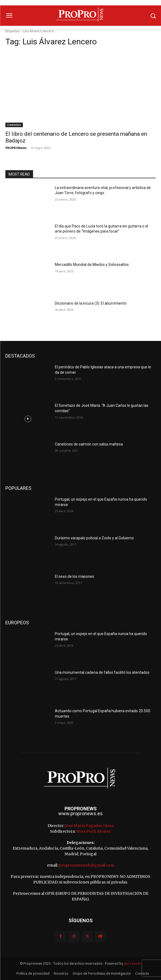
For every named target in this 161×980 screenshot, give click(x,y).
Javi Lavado (133, 963)
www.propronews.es (80, 813)
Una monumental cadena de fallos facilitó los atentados (102, 672)
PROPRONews (16, 148)
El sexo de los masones (74, 576)
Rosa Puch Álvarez (94, 831)
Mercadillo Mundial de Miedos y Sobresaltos (92, 265)
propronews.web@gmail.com (87, 865)
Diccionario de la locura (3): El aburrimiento (91, 303)
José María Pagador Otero (89, 826)
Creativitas (14, 125)
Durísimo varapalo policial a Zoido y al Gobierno (94, 538)
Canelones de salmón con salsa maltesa (89, 444)
